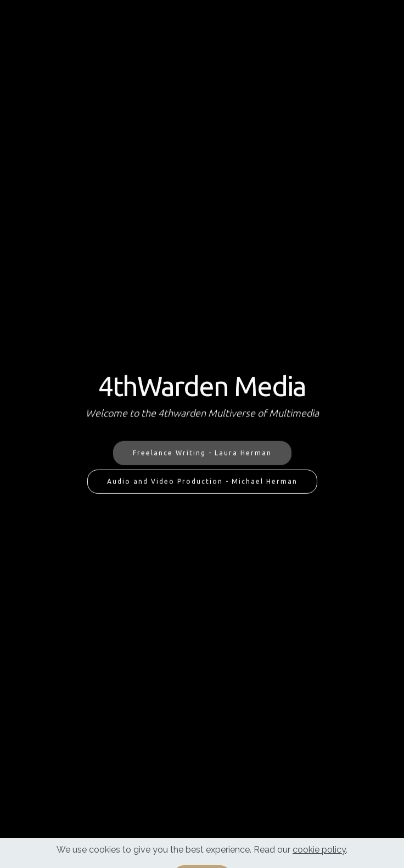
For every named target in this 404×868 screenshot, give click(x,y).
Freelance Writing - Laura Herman (202, 453)
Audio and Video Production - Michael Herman (202, 481)
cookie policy (319, 858)
